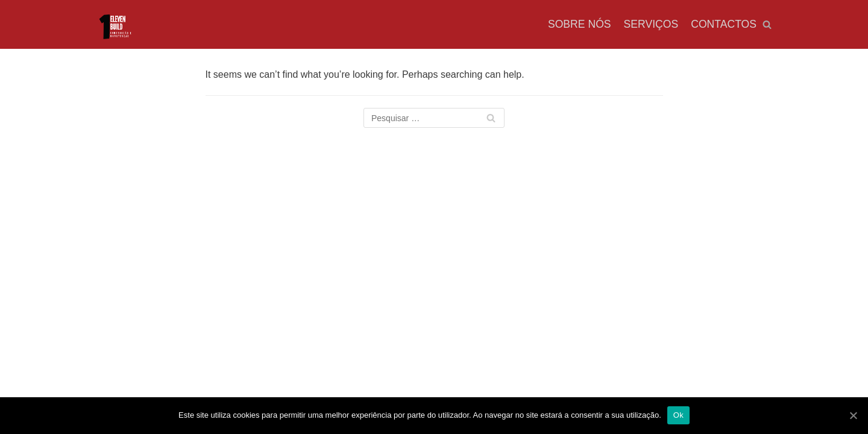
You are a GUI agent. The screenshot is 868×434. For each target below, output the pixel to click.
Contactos (724, 24)
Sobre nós (580, 24)
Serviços (651, 24)
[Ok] (853, 415)
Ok (678, 415)
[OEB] (115, 28)
